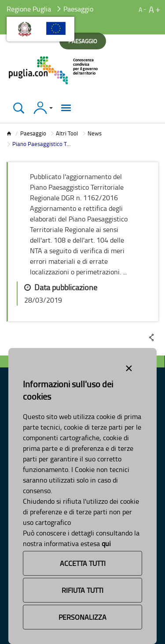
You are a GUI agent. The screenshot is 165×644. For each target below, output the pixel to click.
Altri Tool (67, 133)
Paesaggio (33, 133)
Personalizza (82, 617)
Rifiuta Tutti (82, 590)
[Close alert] (129, 367)
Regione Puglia (29, 9)
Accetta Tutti (83, 563)
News (95, 133)
